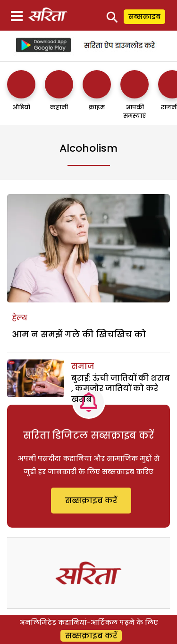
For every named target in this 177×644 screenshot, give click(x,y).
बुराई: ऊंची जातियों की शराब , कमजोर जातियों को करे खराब (121, 389)
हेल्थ (20, 318)
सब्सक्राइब (144, 16)
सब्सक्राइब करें (91, 501)
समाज (83, 366)
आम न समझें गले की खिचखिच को (79, 334)
